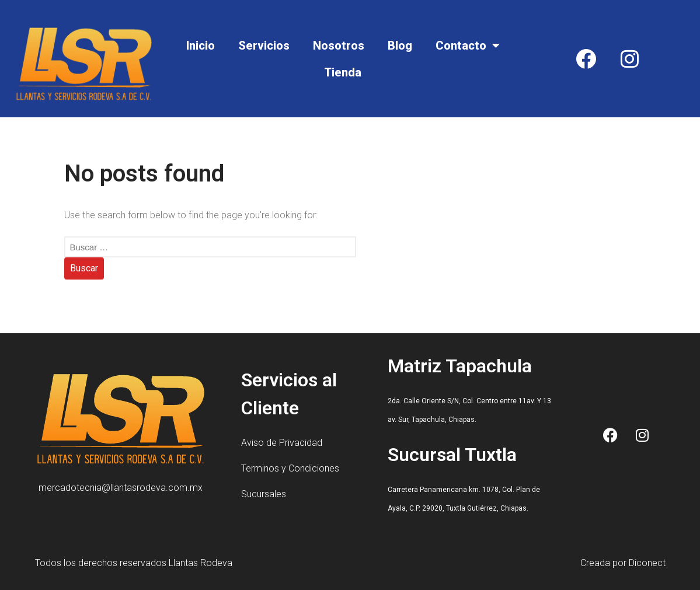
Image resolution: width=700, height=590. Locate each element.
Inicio (201, 46)
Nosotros (339, 46)
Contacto (468, 46)
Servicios (264, 46)
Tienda (343, 72)
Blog (400, 46)
